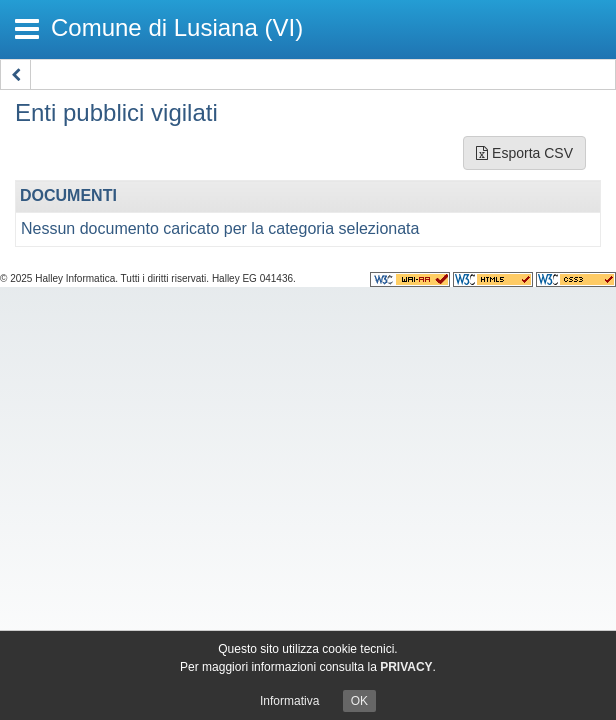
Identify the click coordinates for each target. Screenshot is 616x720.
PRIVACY (406, 667)
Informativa (289, 701)
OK (359, 701)
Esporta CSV (524, 153)
